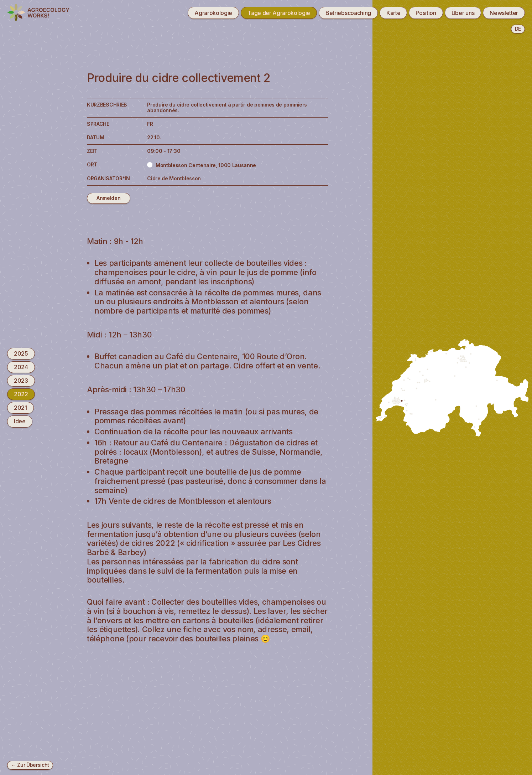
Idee (20, 421)
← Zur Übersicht (30, 765)
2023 (21, 381)
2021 (20, 408)
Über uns (463, 13)
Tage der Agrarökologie (279, 13)
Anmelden (108, 198)
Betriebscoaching (348, 13)
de (518, 29)
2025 (21, 353)
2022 (21, 394)
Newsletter (504, 13)
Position (426, 13)
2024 (21, 367)
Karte (393, 13)
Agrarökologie (213, 13)
